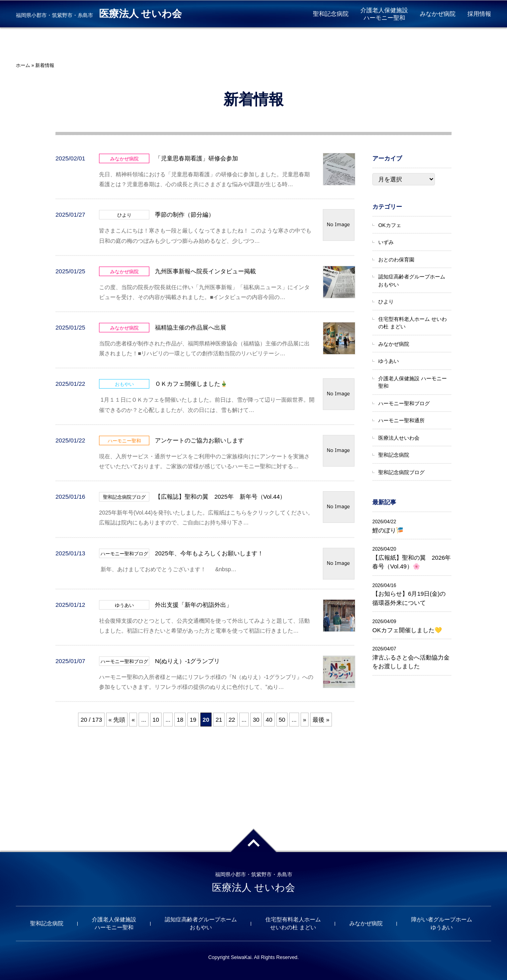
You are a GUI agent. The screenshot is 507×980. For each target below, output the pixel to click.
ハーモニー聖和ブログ (404, 403)
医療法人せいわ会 (399, 438)
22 (232, 720)
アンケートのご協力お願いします (199, 440)
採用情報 (479, 14)
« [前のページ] (133, 720)
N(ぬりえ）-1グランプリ (187, 661)
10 (156, 720)
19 (193, 720)
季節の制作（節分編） (185, 214)
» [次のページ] (305, 720)
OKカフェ (390, 225)
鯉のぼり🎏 (388, 530)
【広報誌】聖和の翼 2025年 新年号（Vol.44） (220, 497)
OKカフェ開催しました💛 (407, 630)
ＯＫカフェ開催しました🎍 (191, 384)
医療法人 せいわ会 (140, 14)
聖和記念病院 (331, 14)
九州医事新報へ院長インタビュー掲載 (205, 271)
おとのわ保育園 (396, 260)
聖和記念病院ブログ (401, 472)
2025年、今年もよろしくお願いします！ (209, 553)
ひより (386, 302)
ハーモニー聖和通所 (401, 420)
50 (282, 720)
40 (269, 720)
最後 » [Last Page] (321, 720)
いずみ (386, 242)
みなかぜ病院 (438, 14)
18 (180, 720)
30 (256, 720)
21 (219, 720)
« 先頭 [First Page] (117, 720)
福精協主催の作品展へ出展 (191, 327)
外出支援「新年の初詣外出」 (193, 605)
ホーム (23, 65)
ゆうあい (389, 361)
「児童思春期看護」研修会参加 (196, 158)
